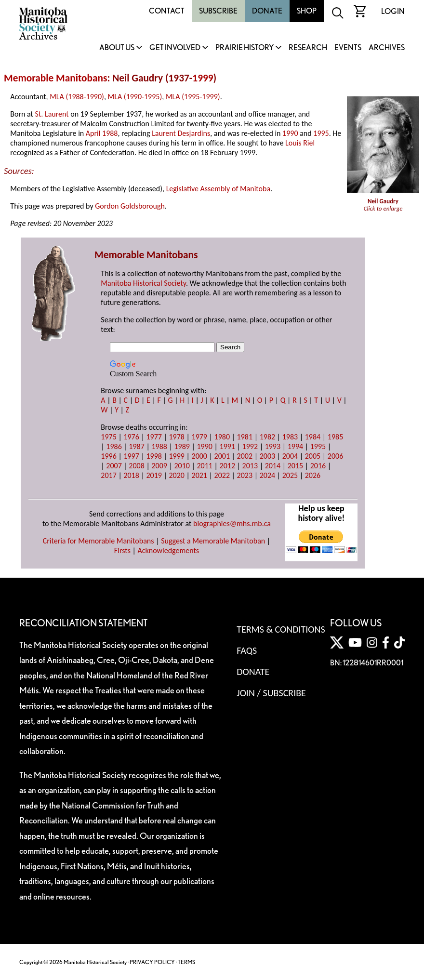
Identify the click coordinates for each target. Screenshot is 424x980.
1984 (313, 437)
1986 (114, 446)
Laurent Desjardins (181, 133)
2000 (199, 456)
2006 (335, 456)
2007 (114, 466)
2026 (313, 475)
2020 (176, 475)
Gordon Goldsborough (130, 206)
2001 (222, 456)
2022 (222, 475)
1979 (199, 437)
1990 (290, 133)
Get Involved (175, 48)
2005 (313, 456)
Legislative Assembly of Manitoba (218, 189)
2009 (159, 466)
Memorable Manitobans (56, 78)
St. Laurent (52, 114)
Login (393, 11)
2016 (318, 466)
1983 (290, 437)
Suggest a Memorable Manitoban (213, 541)
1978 (176, 437)
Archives (387, 48)
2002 (245, 456)
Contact (167, 11)
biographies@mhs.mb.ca (232, 523)
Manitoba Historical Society (143, 283)
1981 (245, 437)
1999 (203, 78)
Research (308, 48)
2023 (245, 475)
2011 (205, 466)
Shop (307, 11)
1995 (321, 133)
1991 (227, 446)
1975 (108, 437)
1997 (131, 456)
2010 (182, 466)
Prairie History (245, 48)
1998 (154, 456)
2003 (267, 456)
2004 (290, 456)
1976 (131, 437)
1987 (136, 446)
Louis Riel (300, 143)
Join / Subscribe (271, 693)
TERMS (186, 962)
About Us (117, 48)
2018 (131, 475)
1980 (222, 437)
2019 (154, 475)
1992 (250, 446)
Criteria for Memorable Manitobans (99, 541)
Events (348, 48)
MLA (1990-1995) (135, 97)
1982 (267, 437)
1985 (335, 437)
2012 (227, 466)
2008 (136, 466)
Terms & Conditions (281, 629)
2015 (295, 466)
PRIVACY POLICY (152, 962)
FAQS (247, 650)
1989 (182, 446)
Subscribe (218, 11)
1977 (154, 437)
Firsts (122, 550)
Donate (267, 11)
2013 (250, 466)
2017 (108, 475)
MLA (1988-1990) (77, 97)
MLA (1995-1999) (193, 97)
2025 (290, 475)
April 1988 (102, 133)
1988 (159, 446)
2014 (273, 466)
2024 (267, 475)
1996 (108, 456)
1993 (273, 446)
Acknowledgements (169, 550)
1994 (295, 446)
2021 (199, 475)
